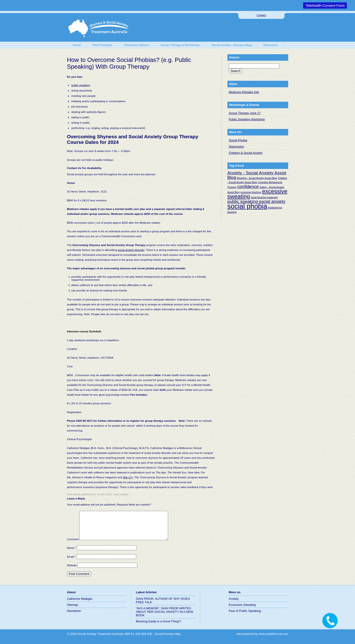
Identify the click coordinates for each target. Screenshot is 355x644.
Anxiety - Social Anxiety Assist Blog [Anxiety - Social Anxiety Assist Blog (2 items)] (257, 175)
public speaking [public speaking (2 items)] (243, 201)
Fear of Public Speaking (245, 616)
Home (77, 45)
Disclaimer (74, 616)
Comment (73, 545)
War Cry (128, 477)
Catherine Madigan (80, 604)
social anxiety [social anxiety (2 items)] (272, 201)
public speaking (81, 85)
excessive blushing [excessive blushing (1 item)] (251, 192)
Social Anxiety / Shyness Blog (232, 45)
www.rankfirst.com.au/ (273, 639)
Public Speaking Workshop (247, 119)
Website (72, 571)
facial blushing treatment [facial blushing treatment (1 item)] (264, 197)
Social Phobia (238, 140)
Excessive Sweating (242, 610)
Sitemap (73, 610)
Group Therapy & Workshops (180, 45)
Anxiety (234, 604)
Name (72, 553)
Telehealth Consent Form (325, 5)
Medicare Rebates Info (244, 92)
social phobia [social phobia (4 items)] (247, 206)
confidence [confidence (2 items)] (248, 187)
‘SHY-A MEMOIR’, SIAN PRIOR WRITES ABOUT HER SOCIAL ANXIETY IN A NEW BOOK (165, 617)
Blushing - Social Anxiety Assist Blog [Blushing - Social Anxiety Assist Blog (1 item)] (257, 178)
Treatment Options (136, 45)
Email (71, 562)
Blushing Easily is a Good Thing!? (159, 627)
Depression (237, 147)
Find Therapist (102, 45)
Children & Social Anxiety (246, 153)
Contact (261, 15)
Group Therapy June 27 (245, 113)
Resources (270, 45)
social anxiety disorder (131, 250)
